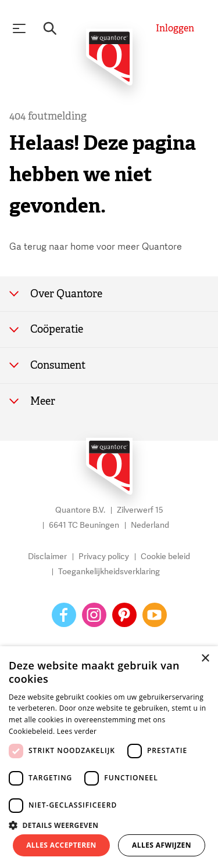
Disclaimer (47, 557)
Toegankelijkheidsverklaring (109, 572)
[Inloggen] (175, 28)
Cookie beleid (165, 557)
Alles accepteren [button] (61, 845)
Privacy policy (104, 557)
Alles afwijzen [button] (162, 845)
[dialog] (109, 757)
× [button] (205, 659)
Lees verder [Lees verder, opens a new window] (77, 731)
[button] (109, 824)
